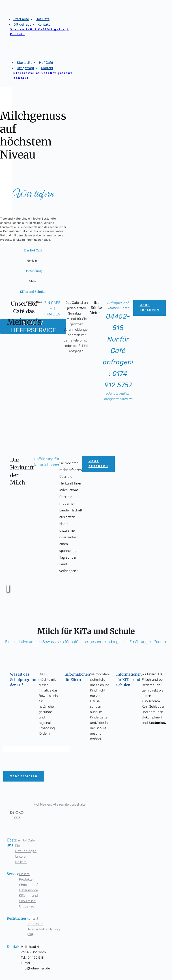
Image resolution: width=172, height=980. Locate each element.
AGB (30, 935)
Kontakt (32, 918)
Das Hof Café (25, 840)
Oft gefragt (27, 906)
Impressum (35, 924)
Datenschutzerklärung (43, 929)
